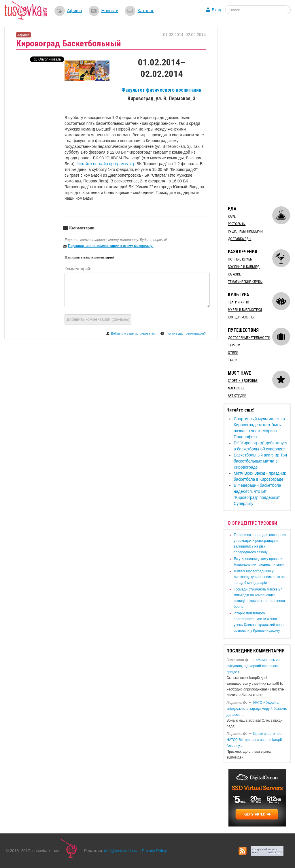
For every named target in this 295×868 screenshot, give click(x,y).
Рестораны (237, 224)
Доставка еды (240, 239)
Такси (233, 360)
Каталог (145, 11)
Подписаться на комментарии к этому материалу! (111, 246)
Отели (233, 353)
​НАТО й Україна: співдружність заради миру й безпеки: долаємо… (257, 709)
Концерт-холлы (241, 317)
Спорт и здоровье (243, 381)
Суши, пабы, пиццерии (245, 231)
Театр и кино (239, 302)
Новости (110, 11)
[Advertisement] (259, 113)
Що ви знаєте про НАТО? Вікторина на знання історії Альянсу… (254, 740)
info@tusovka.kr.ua (121, 851)
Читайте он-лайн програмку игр (107, 164)
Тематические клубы (245, 282)
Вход (216, 10)
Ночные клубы (240, 259)
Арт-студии (237, 396)
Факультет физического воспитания (161, 90)
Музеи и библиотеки (245, 310)
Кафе (232, 216)
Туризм (234, 345)
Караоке (234, 274)
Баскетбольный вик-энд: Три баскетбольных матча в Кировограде (260, 461)
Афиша (74, 11)
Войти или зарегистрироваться (134, 333)
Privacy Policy (154, 851)
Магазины (236, 388)
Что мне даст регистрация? (186, 333)
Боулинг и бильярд (244, 267)
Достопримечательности (249, 338)
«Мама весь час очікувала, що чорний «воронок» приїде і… (254, 666)
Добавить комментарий (98, 319)
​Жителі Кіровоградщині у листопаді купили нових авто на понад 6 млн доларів (259, 577)
